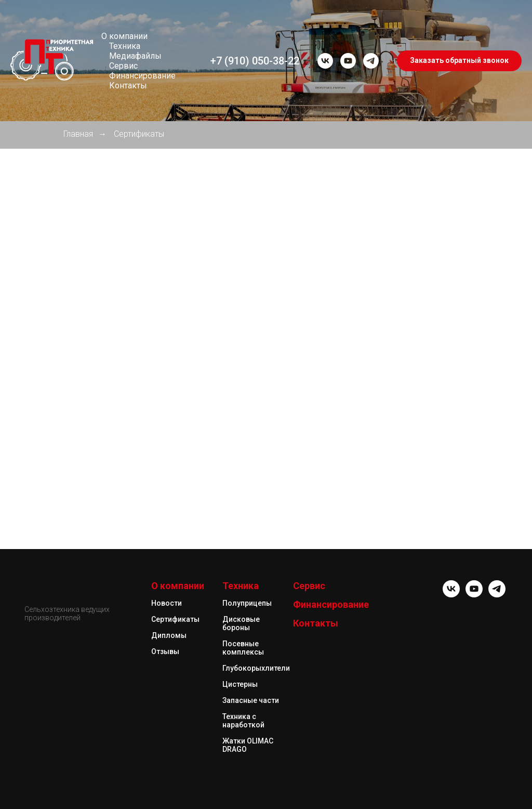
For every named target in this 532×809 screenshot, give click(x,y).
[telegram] (371, 61)
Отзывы (165, 651)
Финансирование (142, 76)
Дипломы (169, 635)
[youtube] (348, 61)
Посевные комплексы (243, 648)
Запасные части (251, 700)
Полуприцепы (247, 603)
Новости (167, 603)
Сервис (123, 66)
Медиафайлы (135, 56)
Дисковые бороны (241, 623)
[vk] (325, 61)
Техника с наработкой (243, 721)
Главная (78, 134)
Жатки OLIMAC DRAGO (248, 745)
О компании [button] (124, 36)
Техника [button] (125, 46)
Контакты (128, 86)
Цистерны (240, 684)
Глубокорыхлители (256, 668)
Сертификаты (139, 134)
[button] (459, 61)
